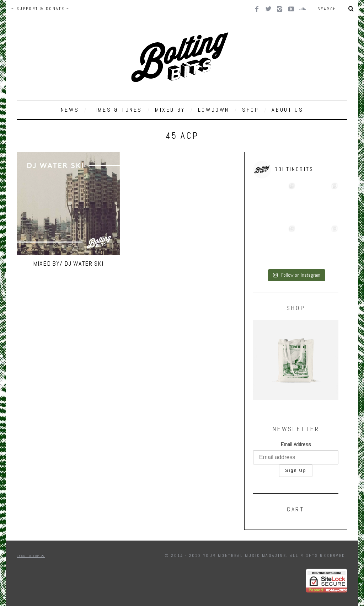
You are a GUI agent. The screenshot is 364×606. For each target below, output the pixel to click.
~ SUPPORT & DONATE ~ (40, 9)
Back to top (31, 556)
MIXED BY (170, 110)
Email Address (296, 444)
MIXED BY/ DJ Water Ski (68, 263)
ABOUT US (287, 110)
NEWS (70, 110)
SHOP (250, 110)
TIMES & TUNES (117, 110)
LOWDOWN (214, 110)
